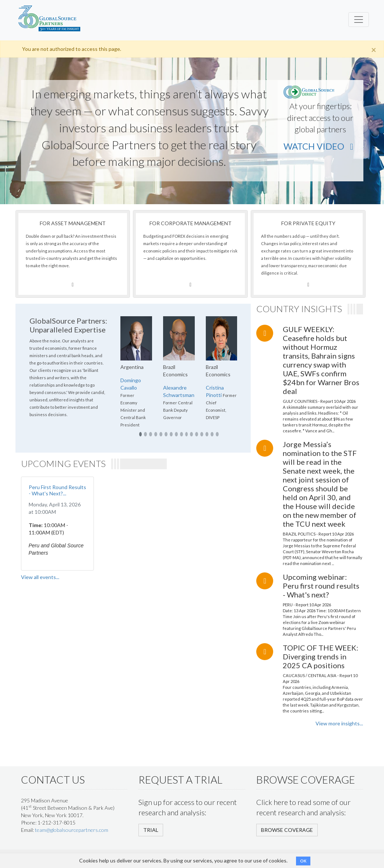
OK (303, 861)
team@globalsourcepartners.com (72, 830)
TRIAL (151, 830)
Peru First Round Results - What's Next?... (57, 490)
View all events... (40, 577)
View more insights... (339, 723)
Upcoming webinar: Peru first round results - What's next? (321, 586)
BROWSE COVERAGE (287, 830)
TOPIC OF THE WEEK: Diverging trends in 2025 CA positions (320, 656)
